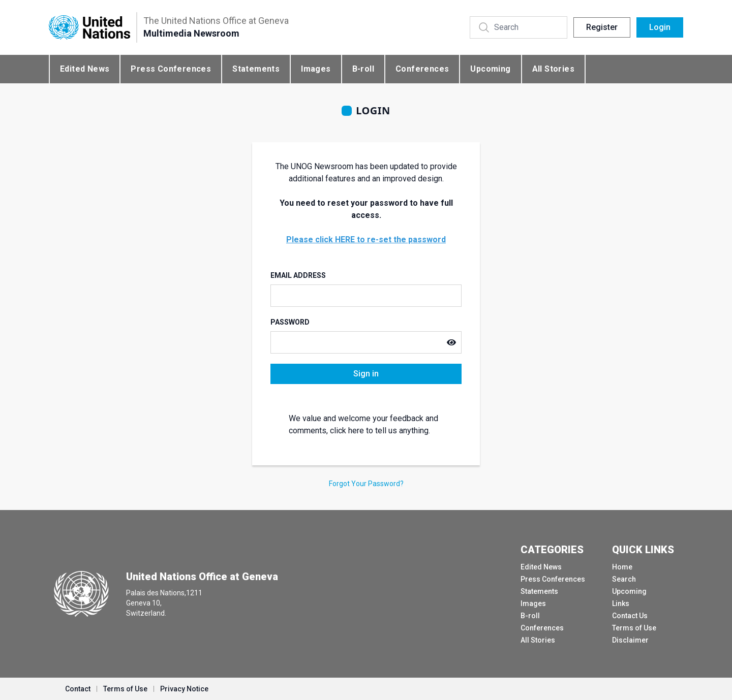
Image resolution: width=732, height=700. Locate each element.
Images (316, 69)
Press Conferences (171, 69)
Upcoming (490, 69)
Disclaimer (630, 640)
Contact (78, 689)
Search (624, 579)
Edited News (85, 69)
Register (602, 27)
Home (622, 567)
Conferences (422, 69)
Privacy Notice (184, 689)
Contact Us (630, 616)
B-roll (363, 69)
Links (621, 603)
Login (660, 27)
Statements (256, 69)
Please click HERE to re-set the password (366, 240)
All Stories (553, 69)
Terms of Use (634, 628)
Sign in (366, 374)
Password (290, 322)
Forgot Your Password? (366, 484)
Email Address (298, 275)
